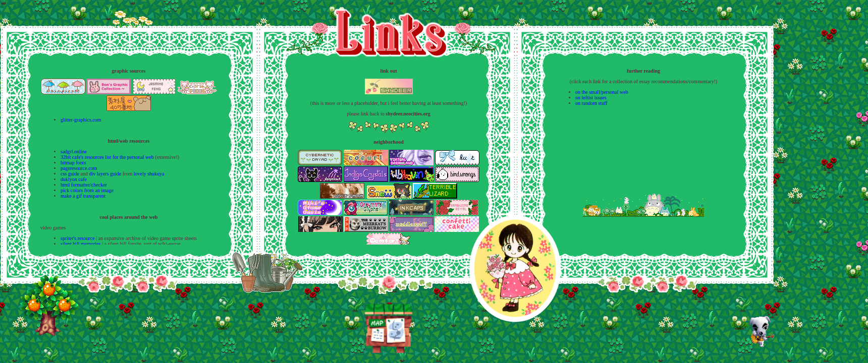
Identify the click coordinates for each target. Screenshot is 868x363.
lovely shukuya (149, 174)
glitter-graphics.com (81, 120)
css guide (70, 174)
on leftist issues (591, 98)
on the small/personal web (602, 92)
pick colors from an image (87, 190)
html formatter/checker (84, 185)
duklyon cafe (74, 179)
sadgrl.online (74, 152)
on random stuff (591, 103)
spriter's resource (78, 238)
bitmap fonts (73, 163)
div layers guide (105, 174)
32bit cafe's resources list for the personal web (107, 157)
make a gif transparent (83, 196)
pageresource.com (79, 168)
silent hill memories (80, 244)
